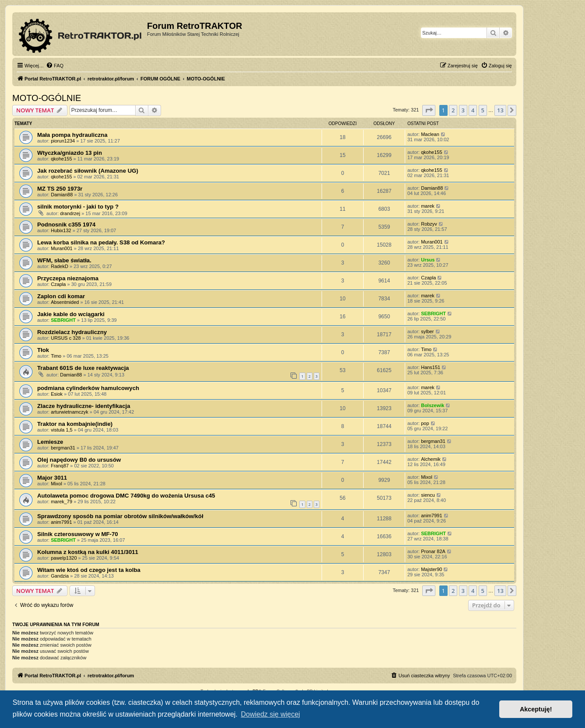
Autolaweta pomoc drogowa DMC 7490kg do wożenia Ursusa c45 (126, 496)
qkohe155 (61, 159)
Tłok (43, 350)
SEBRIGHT (63, 320)
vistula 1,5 (62, 430)
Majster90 (431, 569)
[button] (429, 110)
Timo (56, 356)
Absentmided (65, 302)
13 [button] (500, 110)
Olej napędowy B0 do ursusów (79, 460)
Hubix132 (61, 230)
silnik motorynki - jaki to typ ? (78, 207)
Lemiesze (50, 442)
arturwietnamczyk (70, 412)
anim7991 (61, 522)
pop (425, 423)
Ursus (428, 260)
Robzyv (429, 224)
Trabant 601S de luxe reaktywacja (83, 368)
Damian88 (62, 195)
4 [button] (473, 110)
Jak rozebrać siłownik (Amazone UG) (88, 171)
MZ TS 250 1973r (60, 189)
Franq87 (60, 466)
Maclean (430, 134)
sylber (427, 331)
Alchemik (431, 459)
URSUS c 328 (66, 338)
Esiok (57, 394)
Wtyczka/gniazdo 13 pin (70, 153)
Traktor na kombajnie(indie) (75, 424)
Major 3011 (52, 478)
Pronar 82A (433, 551)
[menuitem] (55, 66)
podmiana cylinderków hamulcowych (88, 388)
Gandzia (60, 576)
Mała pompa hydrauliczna (72, 135)
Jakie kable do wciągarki (71, 314)
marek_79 (61, 502)
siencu (428, 495)
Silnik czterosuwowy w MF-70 (78, 534)
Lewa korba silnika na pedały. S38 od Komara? (101, 242)
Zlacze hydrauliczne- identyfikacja (84, 406)
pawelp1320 (64, 558)
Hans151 (431, 367)
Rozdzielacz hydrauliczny (72, 332)
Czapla (58, 284)
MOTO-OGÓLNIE (47, 98)
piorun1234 (63, 141)
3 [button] (463, 110)
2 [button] (453, 110)
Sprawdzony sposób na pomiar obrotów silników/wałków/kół (120, 516)
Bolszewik (433, 405)
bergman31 (63, 448)
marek (428, 206)
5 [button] (483, 110)
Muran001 (62, 248)
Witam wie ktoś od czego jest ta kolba (89, 570)
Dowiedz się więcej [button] (270, 714)
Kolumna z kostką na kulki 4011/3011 (88, 552)
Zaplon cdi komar (61, 296)
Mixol (56, 484)
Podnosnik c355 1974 (66, 225)
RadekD (60, 266)
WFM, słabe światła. (64, 260)
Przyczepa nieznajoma (68, 278)
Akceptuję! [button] (536, 709)
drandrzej (70, 213)
